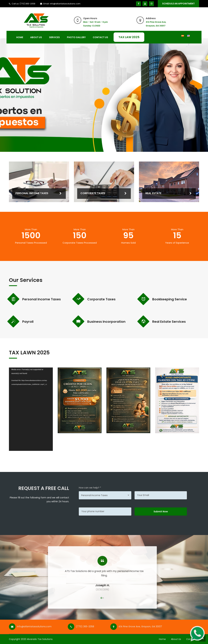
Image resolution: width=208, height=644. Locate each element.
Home (20, 37)
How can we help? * (90, 488)
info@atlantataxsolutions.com (34, 626)
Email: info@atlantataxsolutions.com (62, 4)
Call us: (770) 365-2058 (23, 4)
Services (54, 37)
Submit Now (161, 512)
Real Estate (153, 193)
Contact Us (100, 37)
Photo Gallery (76, 37)
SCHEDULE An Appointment (178, 4)
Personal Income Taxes (32, 193)
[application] (31, 409)
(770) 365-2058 (85, 626)
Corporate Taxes (93, 193)
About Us (36, 37)
